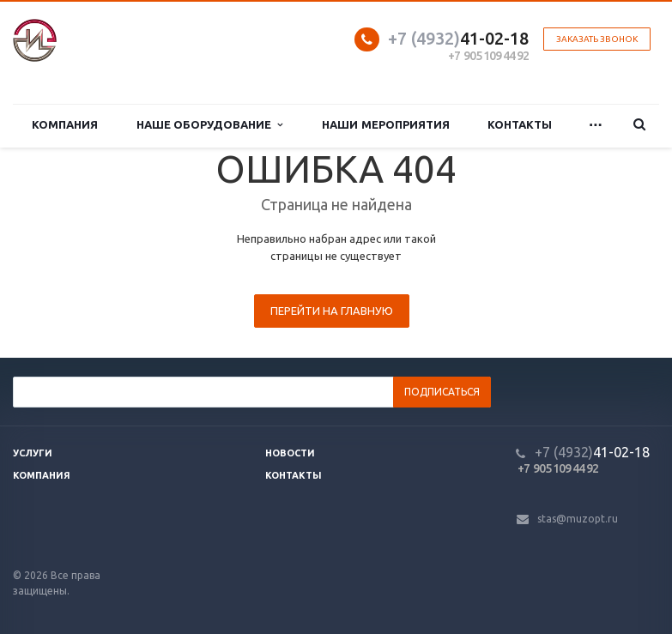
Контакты (520, 125)
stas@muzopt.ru (578, 519)
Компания (65, 125)
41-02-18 (458, 38)
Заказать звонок (597, 39)
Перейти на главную (332, 311)
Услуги (33, 453)
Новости (290, 453)
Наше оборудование (210, 125)
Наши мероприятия (386, 125)
